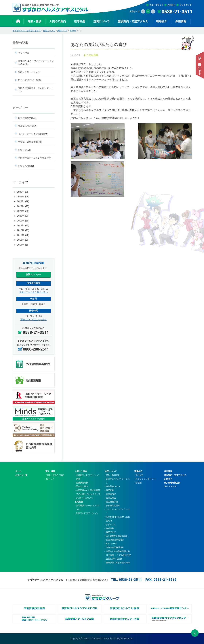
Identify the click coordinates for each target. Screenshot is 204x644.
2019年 (23, 221)
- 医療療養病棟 (82, 483)
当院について (49, 31)
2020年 (23, 216)
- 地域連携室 (110, 494)
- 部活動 (138, 483)
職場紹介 (138, 471)
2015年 (73, 31)
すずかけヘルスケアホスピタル (27, 31)
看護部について (28, 126)
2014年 (23, 245)
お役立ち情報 (26, 166)
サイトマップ (186, 5)
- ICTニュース (111, 544)
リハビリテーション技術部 (33, 134)
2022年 (23, 207)
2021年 (23, 211)
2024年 (23, 197)
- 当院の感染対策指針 (114, 540)
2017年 (23, 230)
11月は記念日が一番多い (30, 80)
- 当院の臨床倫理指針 (114, 547)
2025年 (23, 192)
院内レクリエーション (29, 72)
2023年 (23, 202)
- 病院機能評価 (111, 502)
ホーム (18, 471)
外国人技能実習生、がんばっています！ (36, 90)
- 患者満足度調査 (112, 505)
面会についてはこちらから (34, 320)
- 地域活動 (109, 528)
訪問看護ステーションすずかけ (35, 158)
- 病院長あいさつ (112, 486)
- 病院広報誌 (110, 498)
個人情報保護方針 (172, 483)
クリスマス (24, 53)
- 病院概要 (109, 490)
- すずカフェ (110, 524)
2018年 (23, 226)
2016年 (23, 235)
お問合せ (171, 5)
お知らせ (24, 150)
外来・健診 (50, 471)
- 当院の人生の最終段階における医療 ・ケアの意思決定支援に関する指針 (118, 555)
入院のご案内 (81, 471)
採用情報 (168, 471)
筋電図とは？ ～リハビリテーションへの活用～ (36, 63)
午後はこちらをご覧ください (34, 292)
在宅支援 (79, 502)
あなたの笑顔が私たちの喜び (131, 45)
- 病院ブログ (110, 532)
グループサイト (156, 5)
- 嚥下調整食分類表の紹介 (116, 536)
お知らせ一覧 (21, 475)
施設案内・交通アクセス (175, 475)
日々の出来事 (91, 55)
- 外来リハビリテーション (87, 513)
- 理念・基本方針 (112, 475)
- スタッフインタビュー (145, 479)
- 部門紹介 (139, 475)
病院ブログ (62, 31)
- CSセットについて (84, 498)
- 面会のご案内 (82, 486)
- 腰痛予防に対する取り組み (117, 563)
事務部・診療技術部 (30, 142)
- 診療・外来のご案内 (55, 475)
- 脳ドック (50, 479)
